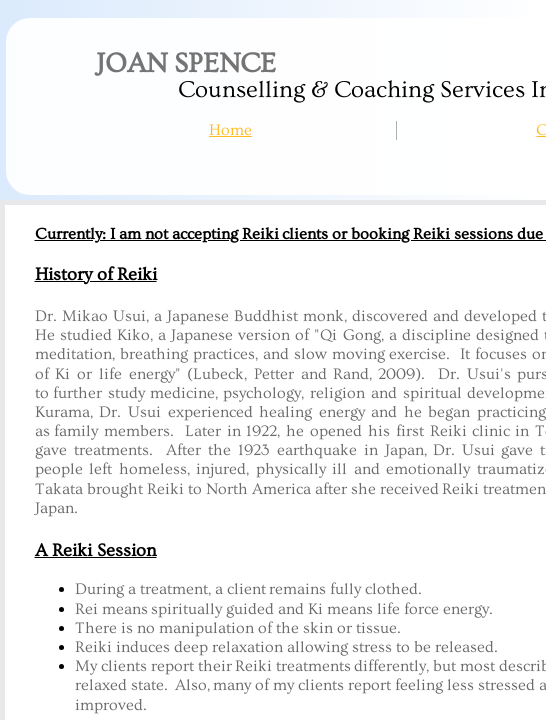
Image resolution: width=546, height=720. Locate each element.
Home (230, 130)
